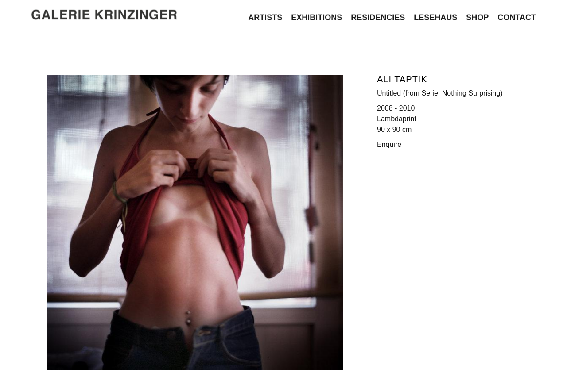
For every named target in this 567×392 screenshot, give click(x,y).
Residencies (378, 16)
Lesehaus (435, 16)
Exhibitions (317, 16)
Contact (517, 16)
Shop (477, 16)
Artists (265, 16)
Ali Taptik (402, 79)
